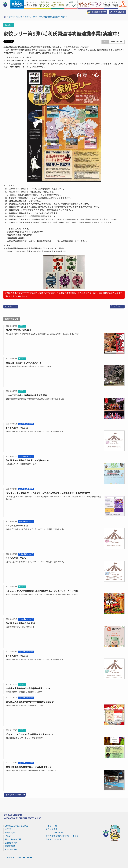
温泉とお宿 (10, 846)
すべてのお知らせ (16, 17)
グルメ (8, 836)
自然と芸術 (10, 833)
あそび (8, 829)
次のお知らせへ (117, 306)
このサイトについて (14, 858)
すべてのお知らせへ (14, 795)
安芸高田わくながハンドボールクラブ (62, 836)
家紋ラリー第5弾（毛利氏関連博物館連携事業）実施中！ (46, 17)
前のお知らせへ (11, 306)
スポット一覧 (51, 826)
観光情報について (96, 12)
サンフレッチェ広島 (54, 833)
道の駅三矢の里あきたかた (17, 826)
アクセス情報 (117, 12)
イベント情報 (11, 849)
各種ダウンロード (53, 839)
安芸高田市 (27, 858)
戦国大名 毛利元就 (13, 839)
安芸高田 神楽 (11, 843)
